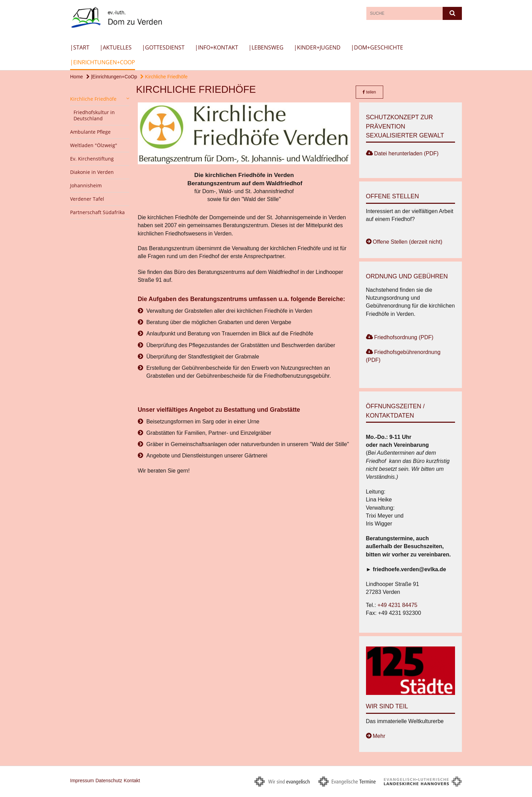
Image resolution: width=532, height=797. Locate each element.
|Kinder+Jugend (317, 47)
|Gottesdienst (163, 47)
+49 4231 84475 (397, 605)
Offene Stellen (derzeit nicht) (408, 242)
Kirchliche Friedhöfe (164, 77)
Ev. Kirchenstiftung (92, 159)
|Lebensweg (266, 47)
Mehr (379, 736)
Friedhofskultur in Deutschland (94, 115)
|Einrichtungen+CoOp (103, 62)
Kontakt (132, 781)
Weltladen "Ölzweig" (94, 145)
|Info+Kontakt (217, 47)
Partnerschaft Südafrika (97, 212)
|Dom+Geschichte (377, 47)
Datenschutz (109, 781)
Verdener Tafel (87, 199)
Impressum (82, 781)
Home (76, 77)
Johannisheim (86, 185)
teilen (369, 92)
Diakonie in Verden (92, 172)
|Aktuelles (116, 47)
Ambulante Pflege (90, 132)
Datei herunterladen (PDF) (407, 153)
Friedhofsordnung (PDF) (404, 337)
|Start (80, 47)
